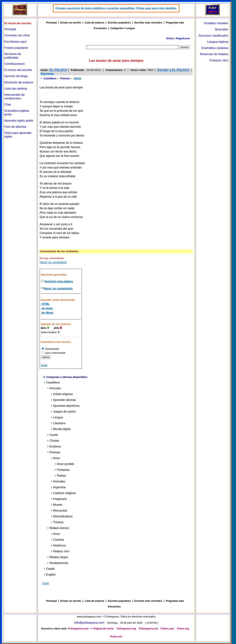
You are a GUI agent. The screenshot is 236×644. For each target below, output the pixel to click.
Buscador (222, 29)
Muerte (57, 505)
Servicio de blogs (16, 76)
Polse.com (167, 629)
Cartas (53, 435)
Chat (7, 105)
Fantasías (62, 470)
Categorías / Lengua (122, 28)
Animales (58, 481)
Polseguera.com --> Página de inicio (91, 629)
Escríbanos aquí (15, 42)
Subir (44, 365)
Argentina (58, 487)
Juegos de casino (63, 412)
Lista (16, 89)
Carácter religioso (63, 493)
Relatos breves (58, 528)
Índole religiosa (62, 394)
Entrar (170, 38)
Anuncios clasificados (213, 36)
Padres (60, 476)
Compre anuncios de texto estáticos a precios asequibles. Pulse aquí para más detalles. (116, 8)
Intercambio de (14, 97)
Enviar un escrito (71, 23)
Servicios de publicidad (13, 56)
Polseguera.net (148, 629)
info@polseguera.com (89, 623)
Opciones (47, 74)
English (50, 575)
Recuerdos (59, 511)
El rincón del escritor (18, 70)
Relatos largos (58, 557)
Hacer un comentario (53, 262)
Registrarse (183, 38)
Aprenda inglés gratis (19, 121)
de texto (47, 308)
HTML (45, 304)
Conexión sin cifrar (17, 35)
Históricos (58, 545)
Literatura (58, 423)
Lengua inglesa (218, 42)
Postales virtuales (216, 23)
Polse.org (183, 629)
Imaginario (59, 499)
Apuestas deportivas (65, 406)
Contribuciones (14, 64)
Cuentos (57, 540)
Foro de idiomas (15, 127)
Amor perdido (64, 464)
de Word (47, 313)
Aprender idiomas (63, 400)
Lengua (57, 417)
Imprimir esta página (59, 281)
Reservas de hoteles (214, 54)
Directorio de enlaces (19, 82)
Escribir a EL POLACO (173, 70)
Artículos (54, 388)
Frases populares (16, 48)
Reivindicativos (62, 516)
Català (49, 569)
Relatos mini (60, 551)
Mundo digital (61, 429)
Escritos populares (119, 23)
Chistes (53, 441)
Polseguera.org (126, 629)
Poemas (65, 78)
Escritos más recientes (148, 23)
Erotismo (54, 446)
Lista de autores (94, 23)
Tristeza (57, 522)
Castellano (50, 78)
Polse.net (116, 637)
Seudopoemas (58, 563)
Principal (10, 29)
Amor (78, 78)
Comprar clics (219, 60)
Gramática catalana (215, 48)
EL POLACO (58, 70)
